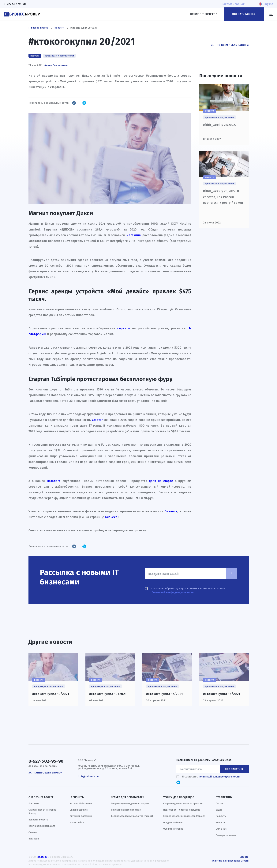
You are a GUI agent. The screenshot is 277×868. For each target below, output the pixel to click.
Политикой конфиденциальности (173, 592)
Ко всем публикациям (233, 45)
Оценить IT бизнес (173, 829)
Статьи (219, 804)
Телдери (43, 857)
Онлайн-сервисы (79, 810)
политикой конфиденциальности (219, 777)
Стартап (98, 420)
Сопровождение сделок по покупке (130, 804)
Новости (220, 823)
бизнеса (171, 511)
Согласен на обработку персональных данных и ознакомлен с (187, 590)
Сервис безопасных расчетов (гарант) (132, 816)
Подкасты (221, 816)
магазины (134, 235)
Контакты (34, 804)
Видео (219, 810)
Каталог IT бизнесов (204, 14)
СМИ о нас (221, 829)
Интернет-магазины (81, 816)
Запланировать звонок (45, 773)
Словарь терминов (226, 835)
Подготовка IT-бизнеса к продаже (182, 810)
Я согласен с (210, 777)
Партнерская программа (42, 826)
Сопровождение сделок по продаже (183, 804)
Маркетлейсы (77, 823)
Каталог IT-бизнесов (81, 804)
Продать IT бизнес (173, 823)
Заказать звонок (233, 4)
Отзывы (33, 832)
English (268, 4)
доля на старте (161, 481)
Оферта (244, 857)
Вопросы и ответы (38, 820)
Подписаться (234, 769)
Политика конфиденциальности (230, 861)
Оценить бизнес (244, 14)
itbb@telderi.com (89, 776)
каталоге (54, 481)
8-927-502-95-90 (15, 4)
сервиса (124, 328)
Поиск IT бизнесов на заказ (126, 810)
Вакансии (34, 839)
